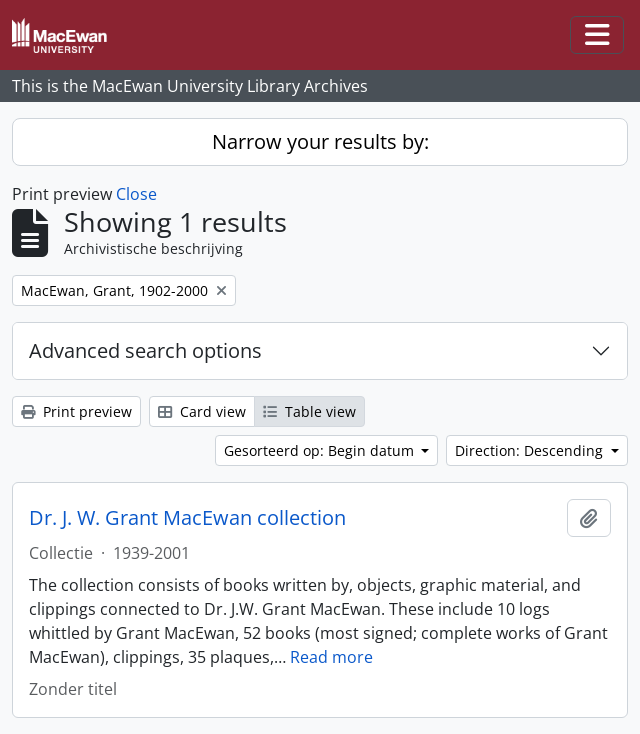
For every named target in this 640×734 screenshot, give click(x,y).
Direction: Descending (531, 450)
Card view (202, 411)
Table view (309, 411)
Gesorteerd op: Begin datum (321, 450)
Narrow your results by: (320, 141)
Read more (331, 657)
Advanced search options (145, 350)
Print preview (76, 411)
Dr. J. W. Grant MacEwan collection (187, 518)
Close (136, 194)
